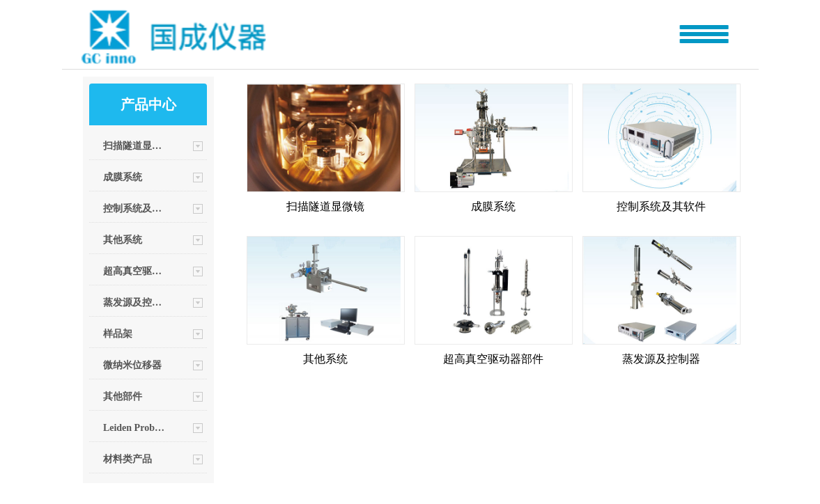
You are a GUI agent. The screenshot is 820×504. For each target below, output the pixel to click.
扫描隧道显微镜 (134, 146)
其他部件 (123, 396)
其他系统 (123, 240)
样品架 (118, 334)
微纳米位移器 (132, 365)
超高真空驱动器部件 (134, 271)
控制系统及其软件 (134, 208)
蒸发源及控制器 (134, 302)
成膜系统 (123, 177)
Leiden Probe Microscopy (134, 428)
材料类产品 (127, 459)
